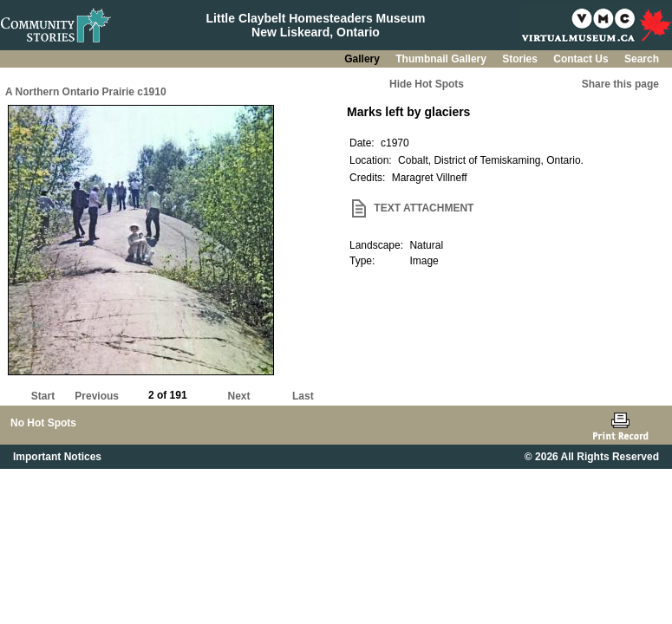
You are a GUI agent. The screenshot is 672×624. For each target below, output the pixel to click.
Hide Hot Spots (427, 84)
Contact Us (582, 59)
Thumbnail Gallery (442, 59)
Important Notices (57, 457)
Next (239, 396)
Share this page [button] (620, 84)
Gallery (363, 59)
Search (642, 59)
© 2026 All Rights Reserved (592, 457)
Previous (97, 396)
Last (303, 396)
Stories (521, 59)
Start (43, 396)
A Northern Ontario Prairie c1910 (86, 92)
